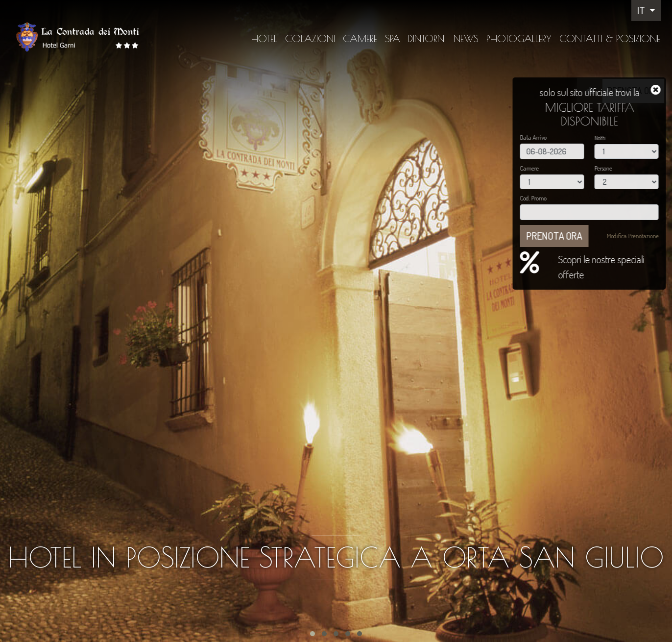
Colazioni (310, 38)
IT (642, 10)
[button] (312, 634)
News (466, 38)
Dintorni (427, 38)
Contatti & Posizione (610, 38)
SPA (393, 38)
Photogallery (519, 38)
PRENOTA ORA (633, 90)
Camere (360, 38)
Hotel (264, 38)
